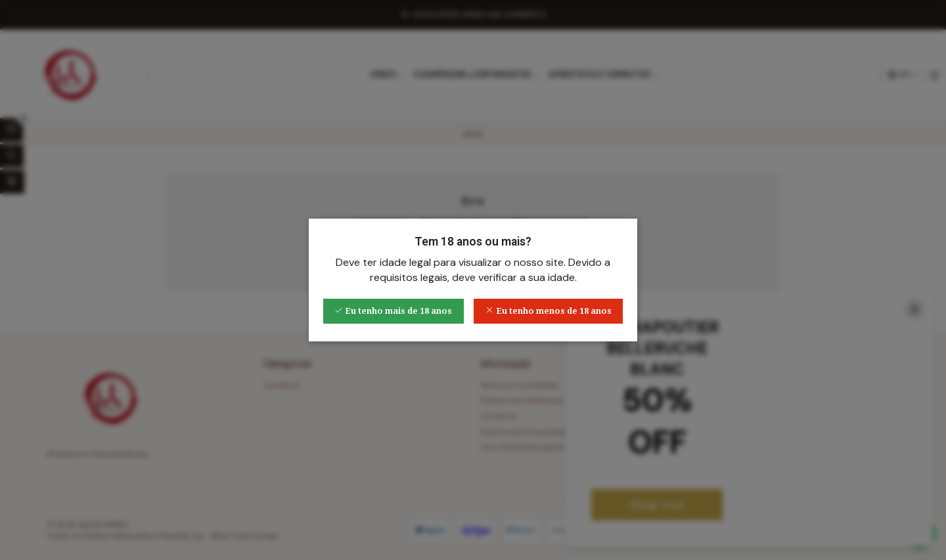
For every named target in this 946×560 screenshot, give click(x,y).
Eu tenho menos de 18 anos (549, 311)
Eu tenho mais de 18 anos (393, 311)
